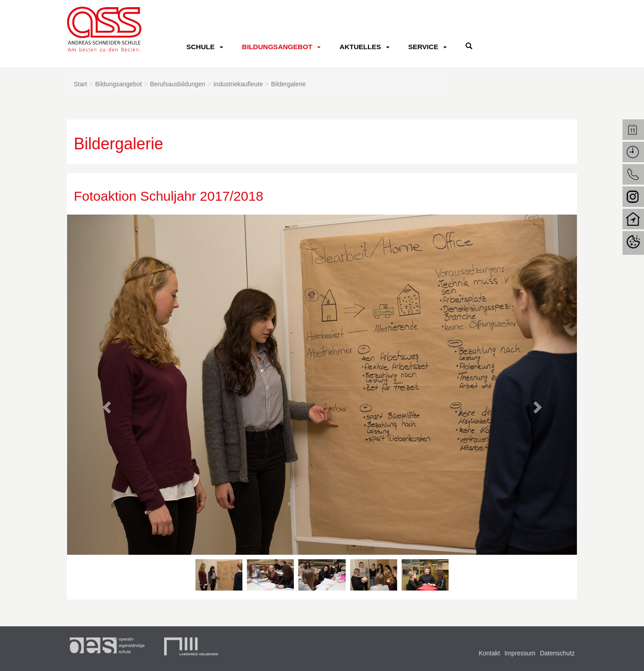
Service (423, 47)
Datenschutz (557, 653)
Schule (201, 47)
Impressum (520, 653)
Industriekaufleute (238, 84)
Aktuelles (360, 47)
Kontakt (489, 653)
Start (80, 84)
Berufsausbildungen (178, 84)
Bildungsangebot (277, 47)
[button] (105, 405)
